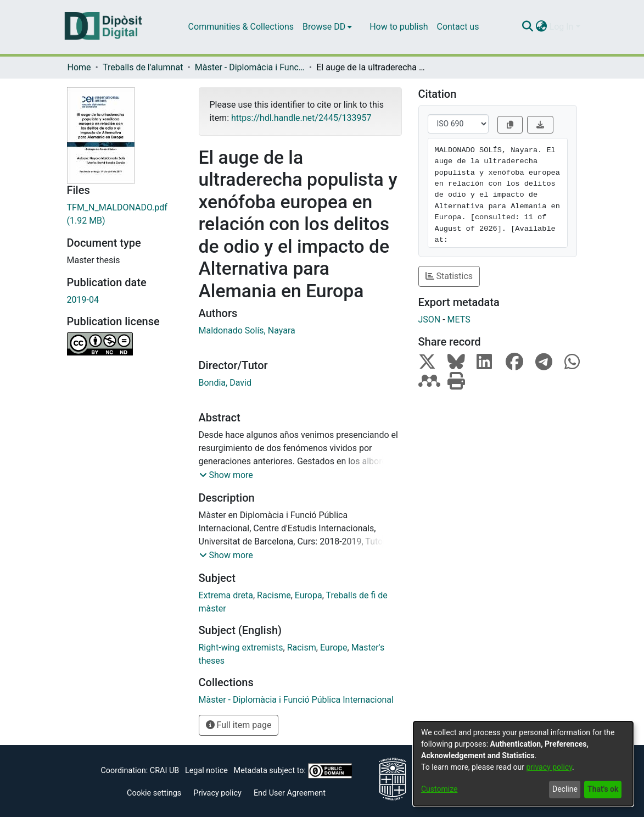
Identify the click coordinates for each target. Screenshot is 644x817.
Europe (334, 648)
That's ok (603, 789)
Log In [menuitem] (562, 27)
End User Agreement (290, 793)
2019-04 (83, 300)
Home (79, 67)
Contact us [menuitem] (458, 27)
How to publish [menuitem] (399, 27)
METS (459, 319)
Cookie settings (154, 793)
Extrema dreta (226, 595)
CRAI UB (164, 771)
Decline (565, 789)
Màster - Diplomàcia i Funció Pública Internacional (250, 67)
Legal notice (206, 771)
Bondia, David (225, 383)
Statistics (449, 276)
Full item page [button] (239, 725)
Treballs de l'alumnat (143, 67)
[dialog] (523, 764)
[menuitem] (327, 27)
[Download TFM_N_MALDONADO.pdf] (125, 214)
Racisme (274, 595)
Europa (309, 595)
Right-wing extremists (241, 648)
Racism (302, 648)
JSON (430, 319)
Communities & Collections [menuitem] (241, 27)
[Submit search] (528, 27)
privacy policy (549, 767)
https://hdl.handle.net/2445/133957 (301, 118)
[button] (226, 475)
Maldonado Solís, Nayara (247, 330)
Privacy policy (217, 793)
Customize (439, 789)
